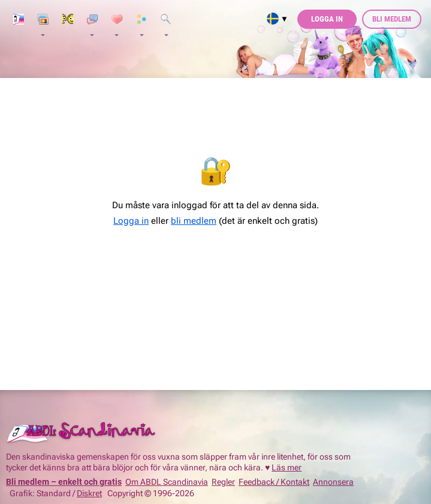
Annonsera (333, 482)
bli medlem (194, 221)
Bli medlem (392, 19)
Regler (223, 482)
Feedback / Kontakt (274, 482)
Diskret (89, 493)
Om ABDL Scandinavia (167, 482)
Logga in (327, 19)
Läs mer (287, 467)
